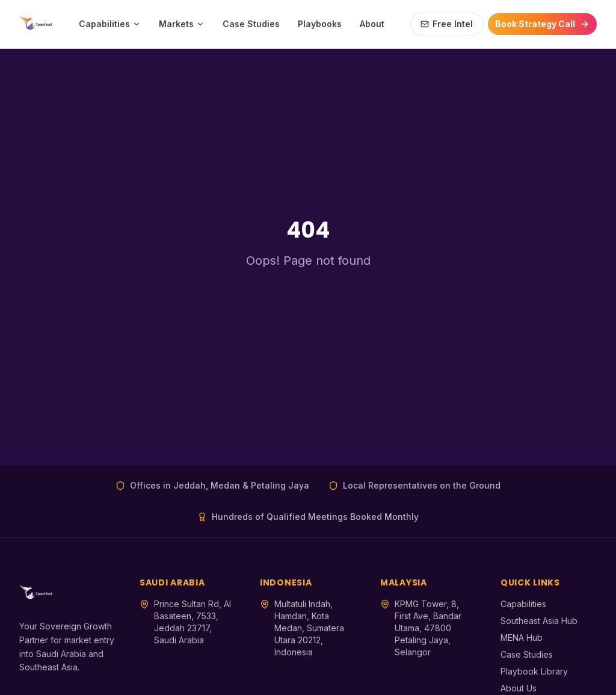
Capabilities (110, 24)
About (372, 24)
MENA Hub (522, 638)
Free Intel (447, 24)
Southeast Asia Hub (539, 621)
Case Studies (251, 24)
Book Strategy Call (542, 24)
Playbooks (320, 24)
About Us (519, 688)
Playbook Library (534, 671)
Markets (182, 24)
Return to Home (308, 286)
